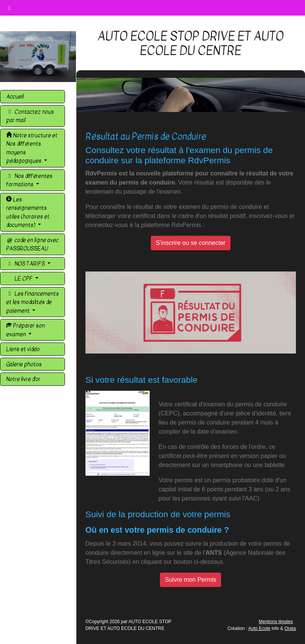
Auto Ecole (259, 628)
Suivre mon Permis (190, 580)
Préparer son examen (25, 330)
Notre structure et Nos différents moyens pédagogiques (32, 148)
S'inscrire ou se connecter (191, 243)
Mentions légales (276, 622)
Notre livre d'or (23, 379)
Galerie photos (24, 364)
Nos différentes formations (29, 180)
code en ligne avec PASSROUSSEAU (32, 244)
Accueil (15, 96)
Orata (290, 628)
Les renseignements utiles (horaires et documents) (28, 212)
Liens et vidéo (23, 349)
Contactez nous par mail (30, 116)
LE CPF (24, 278)
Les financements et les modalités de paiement (32, 302)
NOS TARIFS (26, 264)
